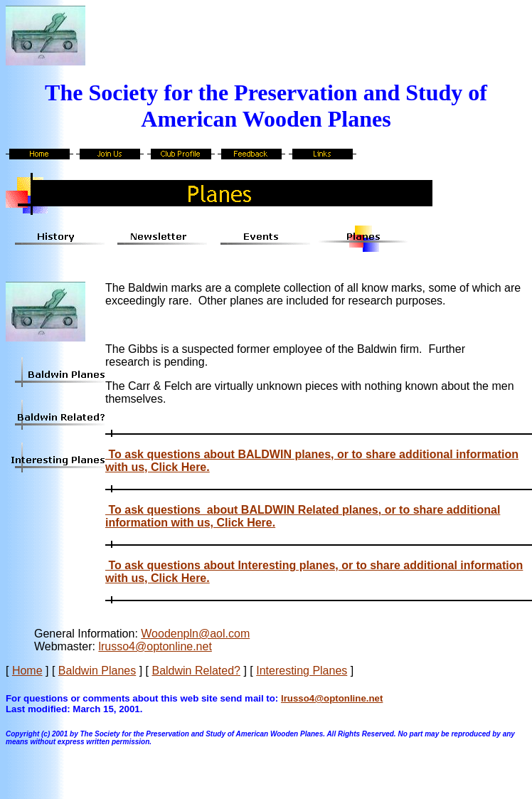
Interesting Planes (302, 671)
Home (27, 671)
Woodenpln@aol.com (195, 634)
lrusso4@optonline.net (155, 646)
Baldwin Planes (97, 671)
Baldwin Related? (196, 671)
